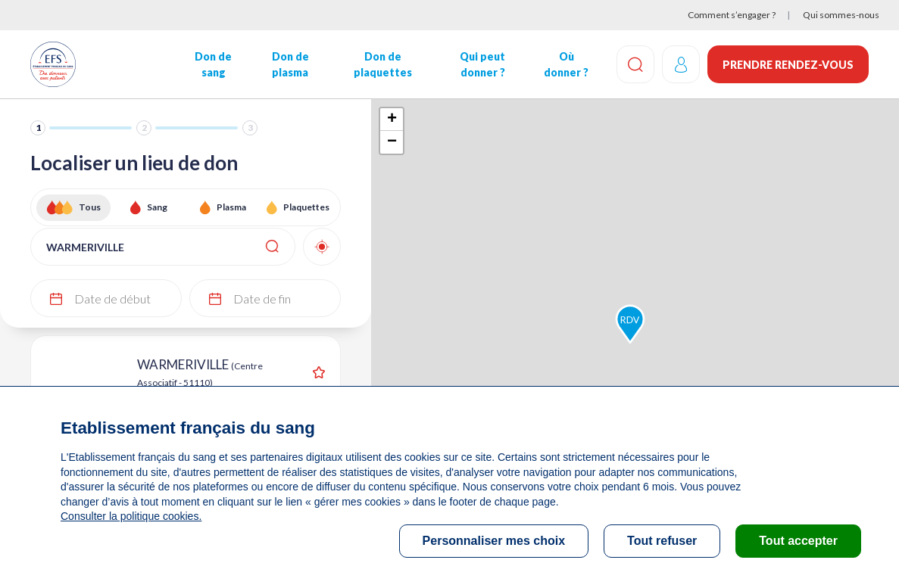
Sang (157, 207)
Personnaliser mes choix (494, 541)
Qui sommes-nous (841, 15)
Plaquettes (306, 207)
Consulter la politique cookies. (131, 516)
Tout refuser (662, 541)
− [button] (392, 142)
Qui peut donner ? (482, 64)
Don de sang (213, 64)
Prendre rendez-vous (788, 65)
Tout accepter (798, 541)
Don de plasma (290, 64)
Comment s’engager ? (732, 15)
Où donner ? (566, 64)
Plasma (231, 207)
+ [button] (392, 120)
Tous (90, 207)
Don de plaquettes (383, 64)
